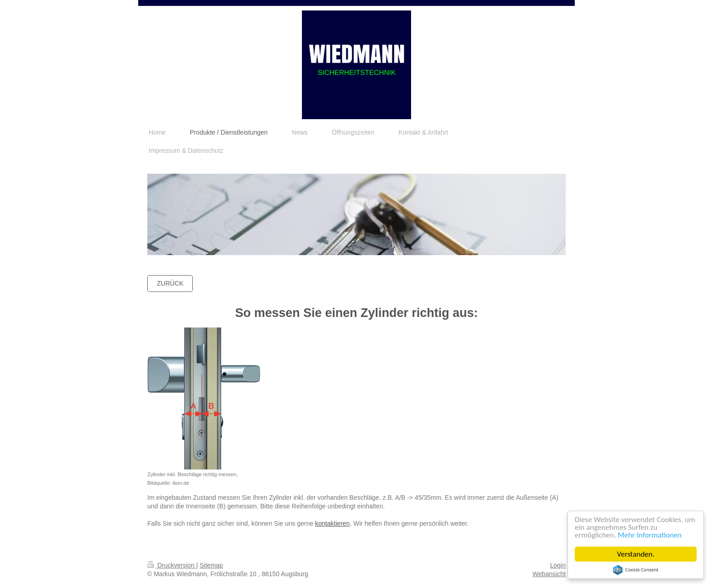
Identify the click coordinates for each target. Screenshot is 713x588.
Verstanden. (636, 554)
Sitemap (211, 565)
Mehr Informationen (650, 535)
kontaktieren (332, 523)
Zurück (170, 283)
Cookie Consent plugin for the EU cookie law (636, 570)
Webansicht (549, 574)
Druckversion (172, 565)
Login (558, 565)
